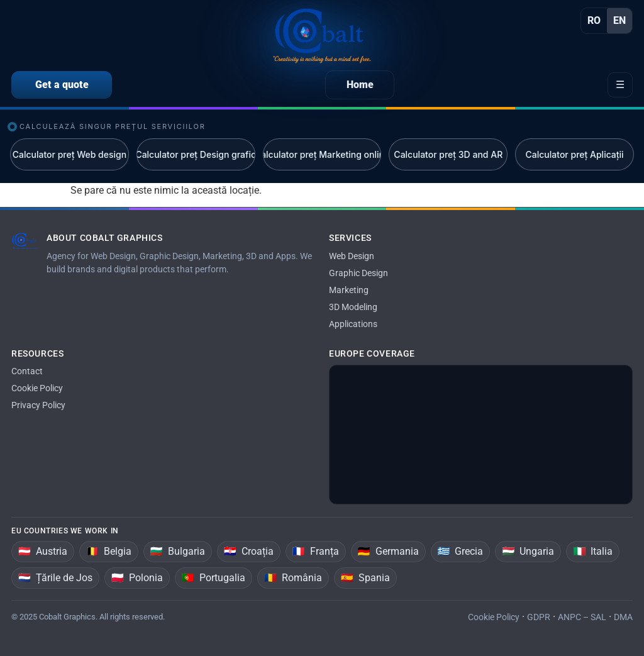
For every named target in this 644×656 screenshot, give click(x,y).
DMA (623, 617)
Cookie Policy (37, 388)
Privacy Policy (38, 405)
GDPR (539, 617)
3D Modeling (353, 307)
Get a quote (62, 85)
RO (594, 20)
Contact (27, 371)
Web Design (352, 256)
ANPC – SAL (582, 617)
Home (360, 85)
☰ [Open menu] (620, 85)
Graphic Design (358, 273)
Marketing (349, 290)
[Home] (322, 36)
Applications (353, 324)
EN (619, 20)
